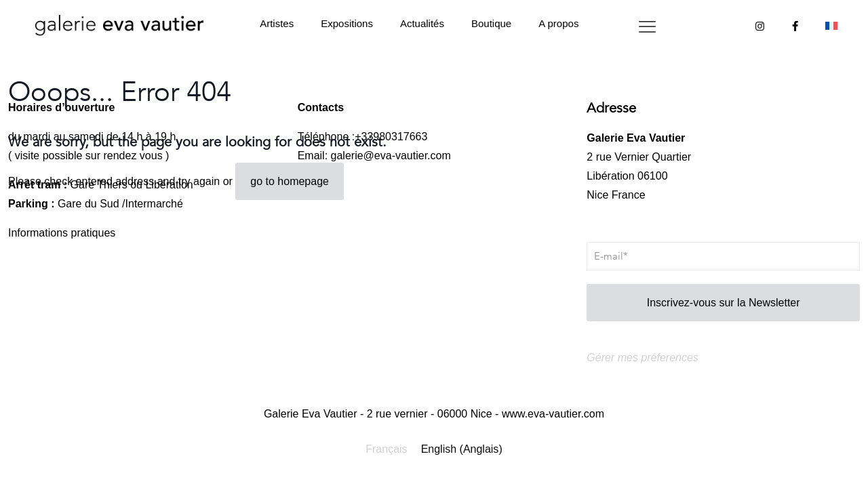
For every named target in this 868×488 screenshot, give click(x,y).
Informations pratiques (62, 233)
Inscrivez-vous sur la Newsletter (724, 303)
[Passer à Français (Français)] (386, 449)
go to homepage (290, 181)
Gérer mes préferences (643, 358)
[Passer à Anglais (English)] (462, 449)
